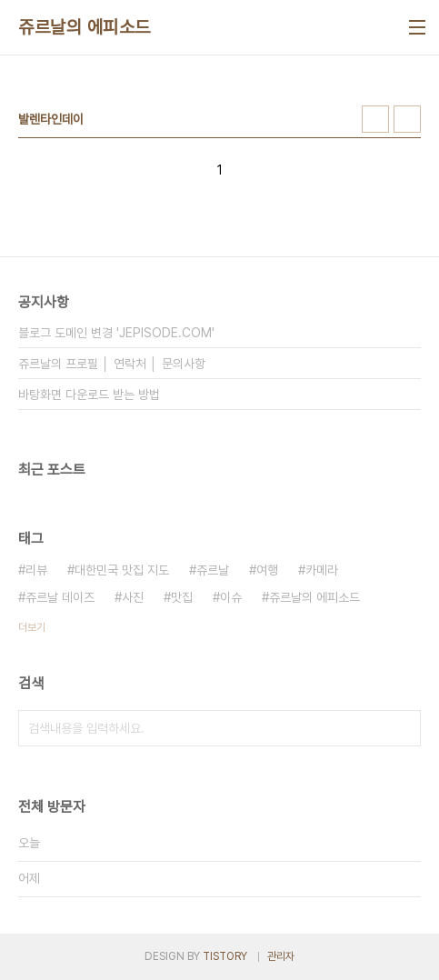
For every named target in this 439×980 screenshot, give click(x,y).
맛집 (182, 597)
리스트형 (407, 119)
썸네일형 (375, 119)
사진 (133, 597)
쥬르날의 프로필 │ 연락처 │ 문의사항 (112, 364)
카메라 (322, 570)
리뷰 (36, 570)
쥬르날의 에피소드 (85, 27)
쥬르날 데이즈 (60, 597)
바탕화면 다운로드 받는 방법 (89, 395)
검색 (403, 728)
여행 (267, 570)
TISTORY (225, 956)
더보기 (32, 627)
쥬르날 (213, 570)
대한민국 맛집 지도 (122, 570)
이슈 (231, 597)
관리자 (281, 956)
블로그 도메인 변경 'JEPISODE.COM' (116, 333)
